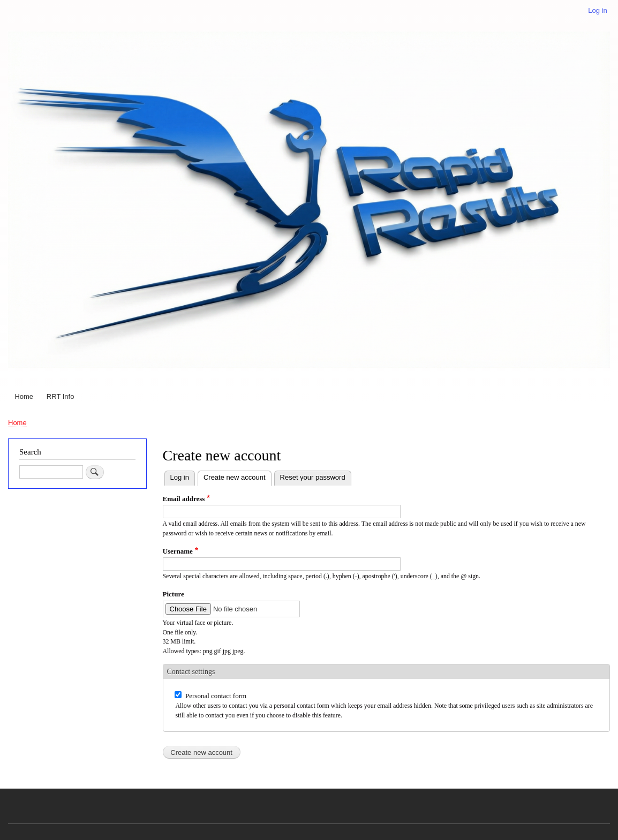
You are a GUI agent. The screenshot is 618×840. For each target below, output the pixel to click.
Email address (184, 499)
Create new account (238, 476)
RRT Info (61, 396)
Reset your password (313, 477)
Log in (597, 10)
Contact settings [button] (191, 672)
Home (24, 396)
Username (178, 551)
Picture (174, 594)
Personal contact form (216, 696)
